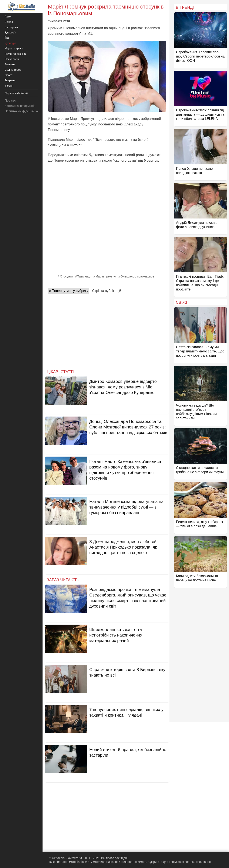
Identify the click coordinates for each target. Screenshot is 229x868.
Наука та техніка (15, 54)
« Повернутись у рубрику (69, 291)
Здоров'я (10, 32)
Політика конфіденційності (23, 111)
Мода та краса (14, 48)
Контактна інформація (20, 106)
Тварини (10, 80)
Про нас (10, 101)
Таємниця (84, 276)
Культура (10, 43)
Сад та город (13, 70)
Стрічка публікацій (107, 291)
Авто (8, 17)
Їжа (7, 38)
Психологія (12, 59)
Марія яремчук (106, 276)
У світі (9, 86)
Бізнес (9, 22)
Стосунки (67, 276)
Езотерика (11, 27)
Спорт (9, 75)
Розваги (10, 64)
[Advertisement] (107, 330)
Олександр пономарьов (137, 276)
